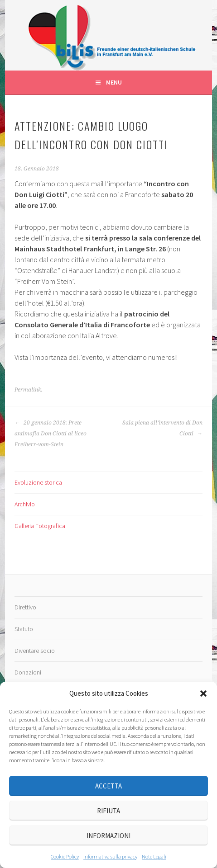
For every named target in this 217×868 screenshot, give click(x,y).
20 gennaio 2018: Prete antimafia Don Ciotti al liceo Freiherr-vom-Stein (51, 434)
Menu (114, 82)
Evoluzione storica (38, 482)
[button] (203, 693)
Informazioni (108, 836)
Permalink (28, 390)
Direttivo (25, 607)
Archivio (25, 504)
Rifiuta (108, 811)
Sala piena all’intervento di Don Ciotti (162, 428)
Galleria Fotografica (40, 526)
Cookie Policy (65, 856)
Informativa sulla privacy (110, 856)
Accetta (108, 786)
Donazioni (28, 672)
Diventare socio (35, 651)
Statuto (24, 629)
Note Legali (154, 856)
